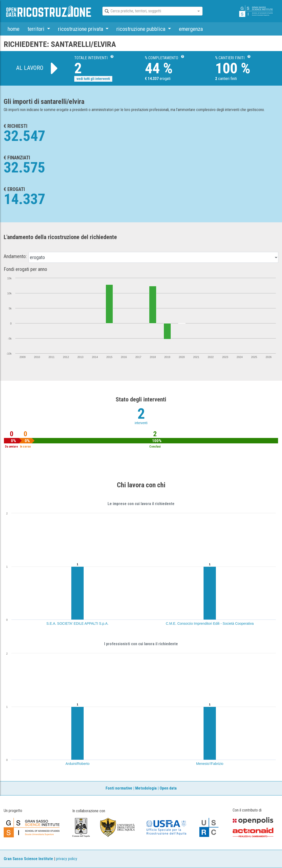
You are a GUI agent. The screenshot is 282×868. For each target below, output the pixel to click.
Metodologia (146, 788)
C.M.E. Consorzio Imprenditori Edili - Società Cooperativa (210, 623)
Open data (168, 788)
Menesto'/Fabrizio (210, 764)
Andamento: (15, 256)
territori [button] (37, 29)
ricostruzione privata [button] (81, 29)
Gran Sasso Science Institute (28, 859)
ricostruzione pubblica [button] (141, 29)
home (14, 29)
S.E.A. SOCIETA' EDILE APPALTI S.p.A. (77, 623)
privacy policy (67, 859)
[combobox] (148, 11)
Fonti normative (119, 788)
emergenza (191, 29)
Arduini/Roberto (78, 764)
